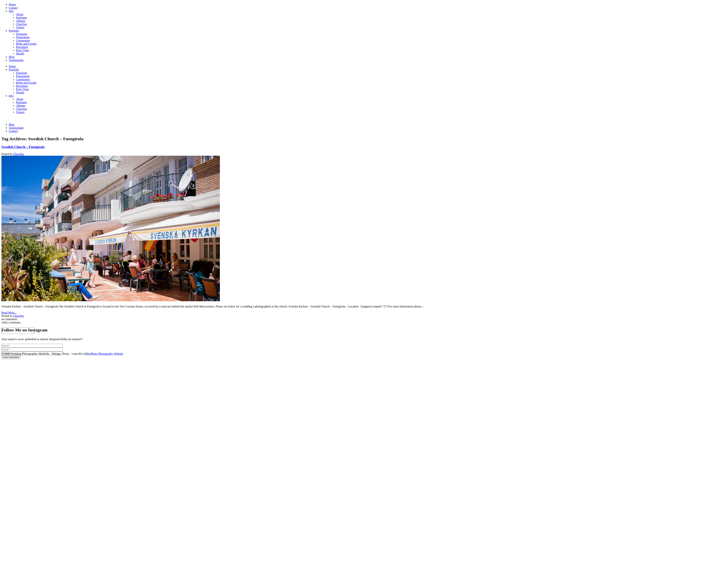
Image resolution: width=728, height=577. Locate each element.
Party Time (22, 50)
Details (20, 54)
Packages (21, 18)
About (20, 14)
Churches (21, 24)
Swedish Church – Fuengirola (23, 147)
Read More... (9, 313)
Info (11, 11)
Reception (22, 47)
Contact (13, 8)
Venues (20, 27)
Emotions (22, 34)
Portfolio (14, 31)
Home (12, 4)
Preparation (23, 37)
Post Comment (11, 358)
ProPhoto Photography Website (105, 354)
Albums (21, 21)
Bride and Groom (26, 44)
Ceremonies (23, 40)
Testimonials (16, 60)
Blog (12, 57)
